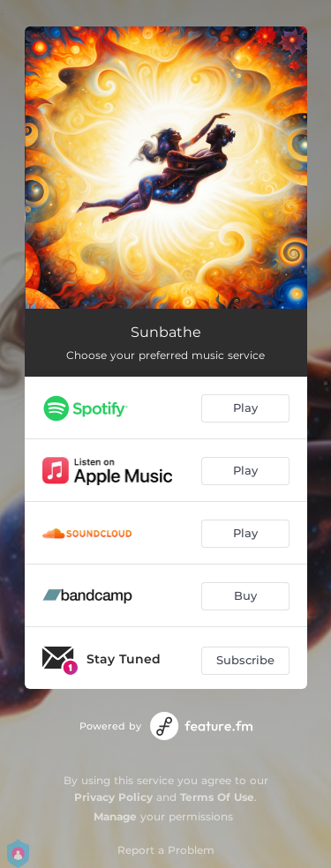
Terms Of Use (217, 797)
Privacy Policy (113, 797)
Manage (115, 816)
